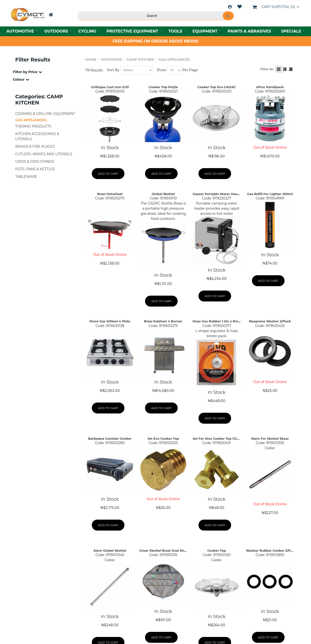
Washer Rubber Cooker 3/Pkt (270, 550)
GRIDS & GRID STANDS (35, 162)
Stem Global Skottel (110, 550)
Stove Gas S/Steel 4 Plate (110, 321)
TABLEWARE (26, 177)
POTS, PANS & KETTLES (35, 169)
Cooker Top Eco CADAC (217, 87)
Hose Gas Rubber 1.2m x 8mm (217, 321)
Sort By (113, 70)
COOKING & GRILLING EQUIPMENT (45, 114)
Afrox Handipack (270, 87)
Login (230, 7)
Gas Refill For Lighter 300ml (270, 194)
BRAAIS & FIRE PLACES (35, 146)
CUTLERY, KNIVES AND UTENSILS (44, 154)
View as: (267, 69)
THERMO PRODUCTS (33, 126)
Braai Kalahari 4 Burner (163, 321)
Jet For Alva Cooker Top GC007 (218, 438)
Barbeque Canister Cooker (110, 438)
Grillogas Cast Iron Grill (110, 87)
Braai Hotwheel (110, 194)
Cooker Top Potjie (163, 87)
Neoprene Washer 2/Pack (270, 321)
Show (161, 70)
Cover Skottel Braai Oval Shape (165, 550)
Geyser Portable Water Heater (217, 194)
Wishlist (240, 7)
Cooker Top (217, 550)
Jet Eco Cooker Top (163, 438)
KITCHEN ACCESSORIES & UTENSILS (37, 136)
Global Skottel (163, 194)
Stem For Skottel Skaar (270, 438)
